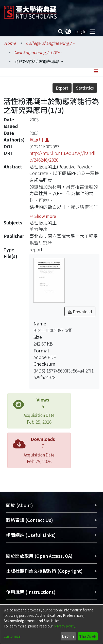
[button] (43, 216)
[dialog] (52, 624)
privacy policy (65, 626)
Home (10, 43)
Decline (68, 636)
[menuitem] (68, 32)
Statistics (85, 88)
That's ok (88, 636)
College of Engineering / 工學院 (51, 43)
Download (80, 311)
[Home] (30, 10)
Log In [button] (81, 31)
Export (62, 88)
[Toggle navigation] (92, 32)
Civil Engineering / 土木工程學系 (40, 52)
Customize (12, 636)
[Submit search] (61, 32)
